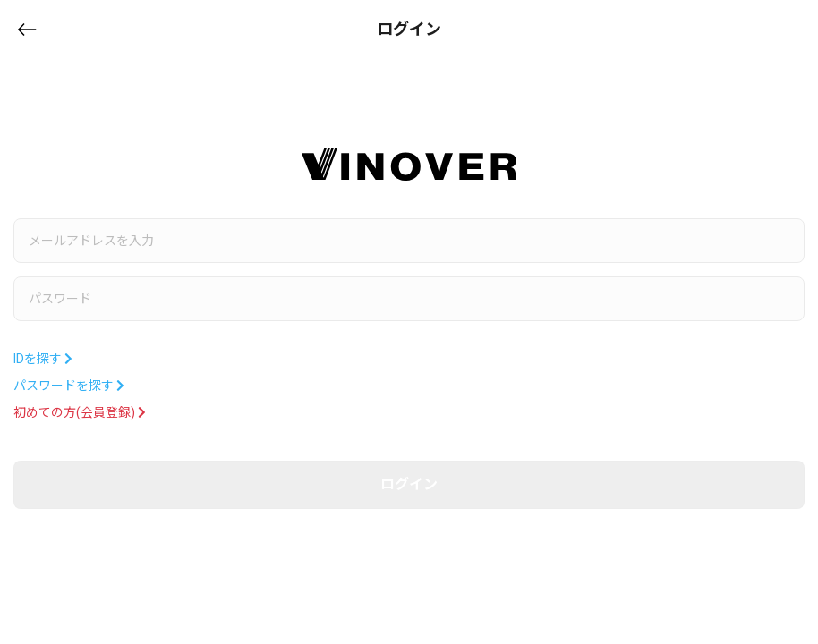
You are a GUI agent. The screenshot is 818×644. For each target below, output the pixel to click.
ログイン (409, 484)
